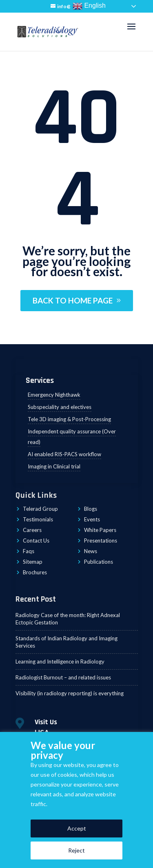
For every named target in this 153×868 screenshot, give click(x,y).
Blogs (91, 509)
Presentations (101, 541)
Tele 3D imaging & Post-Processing (69, 419)
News (91, 551)
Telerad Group (40, 509)
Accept (77, 828)
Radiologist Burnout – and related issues (63, 677)
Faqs (29, 551)
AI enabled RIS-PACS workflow (64, 454)
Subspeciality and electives (60, 407)
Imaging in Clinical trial (54, 466)
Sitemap (33, 562)
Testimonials (38, 519)
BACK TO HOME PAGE (73, 300)
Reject (76, 850)
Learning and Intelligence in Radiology (60, 661)
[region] (76, 800)
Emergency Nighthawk (54, 395)
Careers (32, 530)
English (89, 6)
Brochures (35, 572)
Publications (99, 562)
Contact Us (36, 541)
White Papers (100, 530)
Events (92, 519)
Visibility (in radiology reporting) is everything (70, 693)
